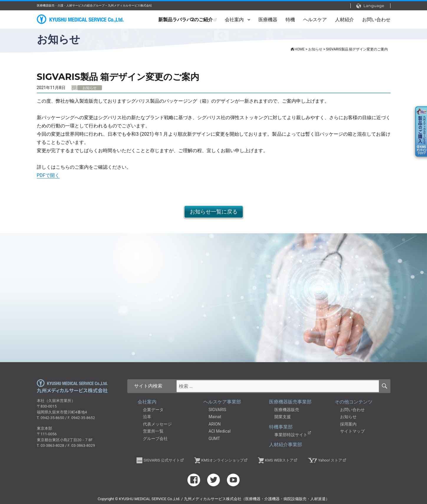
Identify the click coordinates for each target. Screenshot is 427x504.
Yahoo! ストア (330, 460)
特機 (290, 20)
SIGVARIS (217, 410)
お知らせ (348, 417)
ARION (215, 424)
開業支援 (283, 417)
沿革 (147, 417)
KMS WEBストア (279, 460)
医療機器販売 (287, 410)
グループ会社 (155, 439)
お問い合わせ (376, 20)
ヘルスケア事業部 (222, 402)
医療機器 (268, 20)
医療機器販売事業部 (290, 402)
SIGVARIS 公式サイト (162, 460)
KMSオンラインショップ (222, 460)
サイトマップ (352, 431)
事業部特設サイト (291, 435)
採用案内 (348, 424)
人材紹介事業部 (286, 445)
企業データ (153, 410)
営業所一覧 (153, 431)
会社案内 (234, 20)
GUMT (214, 439)
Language (370, 6)
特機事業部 (281, 427)
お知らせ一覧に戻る (214, 212)
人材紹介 (344, 20)
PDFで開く (48, 175)
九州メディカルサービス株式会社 (72, 386)
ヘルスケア (315, 20)
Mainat (215, 417)
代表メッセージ (157, 424)
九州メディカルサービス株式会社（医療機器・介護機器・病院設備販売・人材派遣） (81, 19)
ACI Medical (220, 431)
